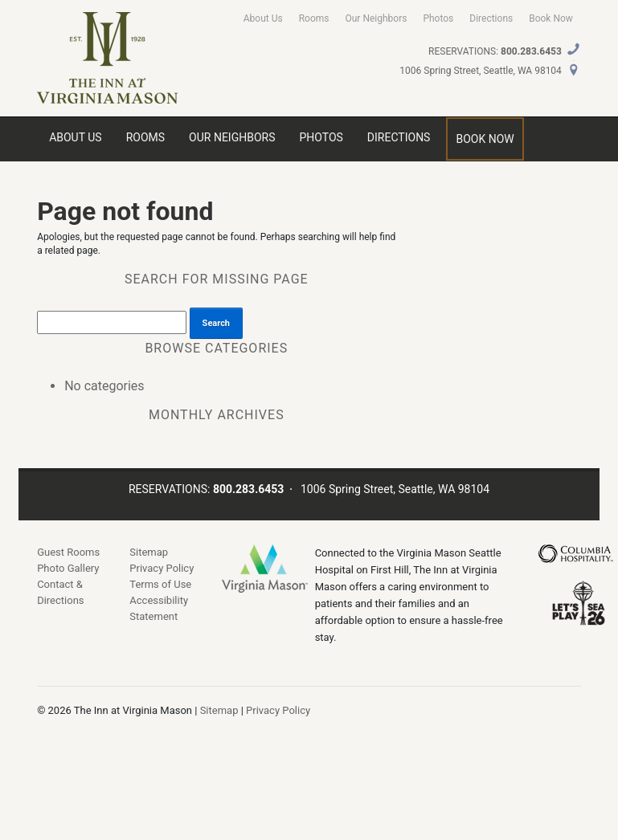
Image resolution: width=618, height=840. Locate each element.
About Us (263, 18)
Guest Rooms (68, 552)
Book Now (551, 18)
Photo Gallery (68, 568)
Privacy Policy (162, 568)
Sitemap (149, 552)
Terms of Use (160, 584)
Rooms (314, 18)
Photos (438, 18)
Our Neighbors (376, 18)
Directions (491, 18)
